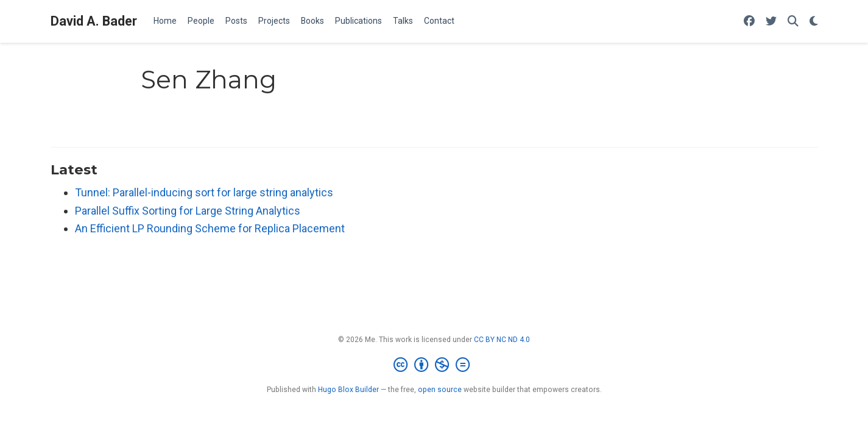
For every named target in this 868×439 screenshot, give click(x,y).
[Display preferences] (814, 22)
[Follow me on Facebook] (749, 22)
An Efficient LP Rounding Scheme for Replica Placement (210, 228)
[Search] (793, 22)
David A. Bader (94, 21)
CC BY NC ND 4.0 (502, 340)
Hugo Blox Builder (348, 390)
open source (440, 390)
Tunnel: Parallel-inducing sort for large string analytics (204, 192)
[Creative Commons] (434, 365)
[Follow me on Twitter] (771, 22)
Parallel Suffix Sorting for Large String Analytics (188, 211)
